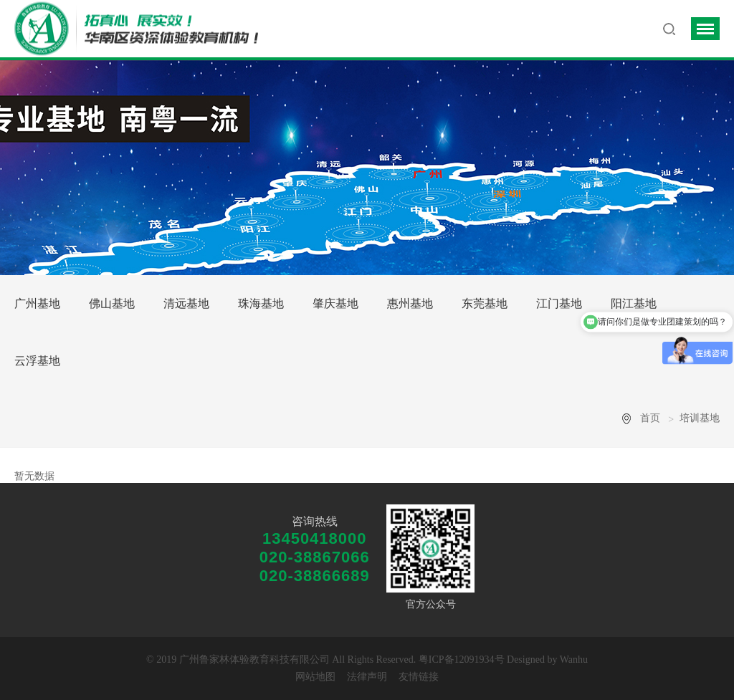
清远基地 (186, 303)
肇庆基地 (335, 303)
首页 (650, 418)
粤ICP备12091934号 (462, 660)
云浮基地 (37, 361)
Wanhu (574, 660)
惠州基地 (410, 303)
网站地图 (315, 677)
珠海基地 (261, 303)
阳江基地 (634, 303)
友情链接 (419, 677)
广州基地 (37, 303)
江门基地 (559, 303)
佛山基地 (112, 303)
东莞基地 (485, 303)
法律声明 (367, 677)
